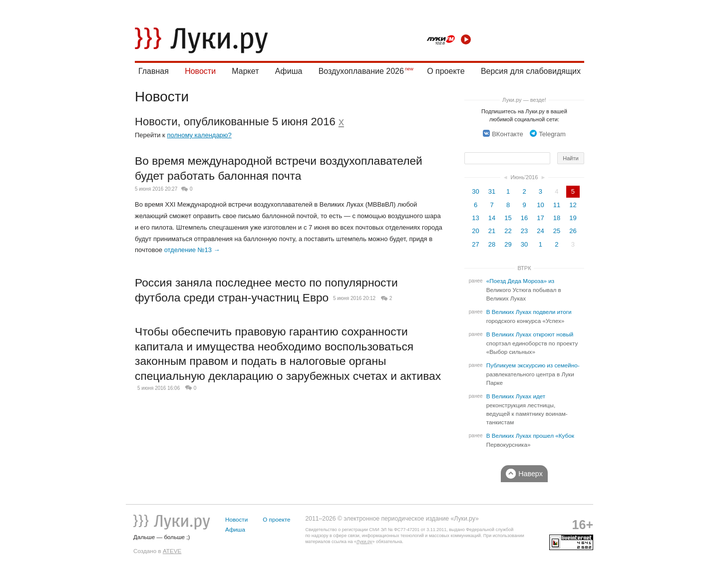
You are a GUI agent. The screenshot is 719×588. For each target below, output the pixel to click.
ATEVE (172, 551)
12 (573, 205)
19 (573, 218)
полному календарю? (199, 135)
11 (557, 205)
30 (475, 191)
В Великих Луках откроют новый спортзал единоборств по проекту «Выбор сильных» (532, 343)
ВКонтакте (503, 134)
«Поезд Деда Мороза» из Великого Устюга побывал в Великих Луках (524, 290)
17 (540, 218)
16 (524, 218)
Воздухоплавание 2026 (361, 71)
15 (508, 218)
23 (524, 231)
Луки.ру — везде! (524, 100)
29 (508, 244)
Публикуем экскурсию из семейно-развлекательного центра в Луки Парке (533, 374)
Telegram (547, 134)
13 (475, 218)
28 (492, 244)
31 (492, 191)
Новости (200, 71)
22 (508, 231)
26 (573, 231)
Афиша (289, 71)
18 (557, 218)
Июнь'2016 (525, 177)
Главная (154, 71)
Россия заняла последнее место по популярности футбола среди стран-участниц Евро (266, 290)
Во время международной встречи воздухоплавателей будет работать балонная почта (279, 168)
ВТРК (524, 268)
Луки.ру (364, 542)
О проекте (446, 71)
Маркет (245, 71)
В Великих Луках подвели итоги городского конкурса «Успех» (529, 316)
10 (540, 205)
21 (492, 231)
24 (540, 231)
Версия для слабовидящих (531, 71)
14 (492, 218)
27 (475, 244)
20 (475, 231)
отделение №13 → (192, 250)
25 (557, 231)
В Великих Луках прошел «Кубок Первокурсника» (530, 440)
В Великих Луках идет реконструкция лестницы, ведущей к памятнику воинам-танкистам (527, 409)
